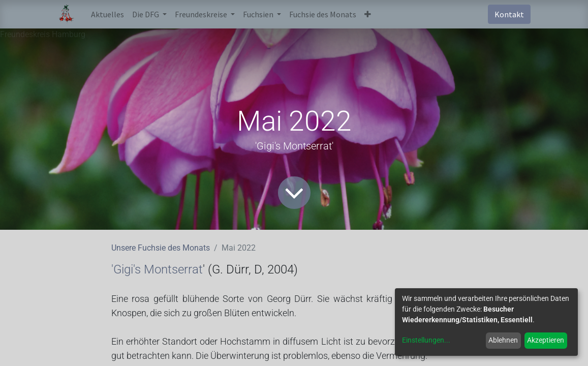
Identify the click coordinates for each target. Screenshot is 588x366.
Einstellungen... (426, 340)
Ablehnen (503, 340)
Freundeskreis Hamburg (43, 34)
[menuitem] (107, 14)
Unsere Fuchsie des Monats (161, 248)
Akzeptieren (546, 340)
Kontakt (509, 14)
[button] (368, 14)
